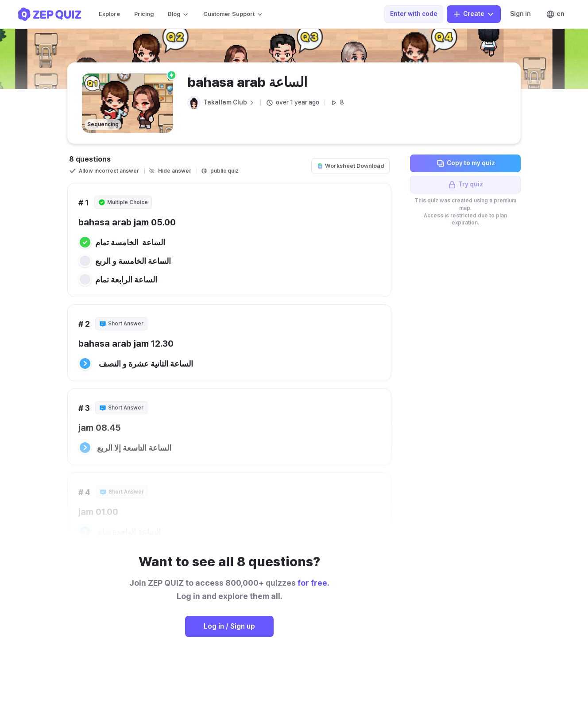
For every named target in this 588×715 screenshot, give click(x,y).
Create (474, 14)
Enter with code (414, 14)
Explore (109, 14)
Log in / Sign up (229, 626)
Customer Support (233, 14)
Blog (178, 14)
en (555, 14)
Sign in (520, 14)
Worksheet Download (350, 166)
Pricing (144, 14)
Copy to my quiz (466, 163)
